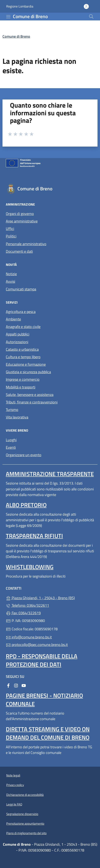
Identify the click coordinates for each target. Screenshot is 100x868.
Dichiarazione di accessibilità (25, 795)
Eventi (11, 447)
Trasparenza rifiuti (34, 536)
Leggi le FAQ (14, 804)
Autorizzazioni (17, 342)
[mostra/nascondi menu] (8, 17)
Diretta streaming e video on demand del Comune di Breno (48, 733)
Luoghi (11, 440)
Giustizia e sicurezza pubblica (28, 372)
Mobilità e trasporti (21, 387)
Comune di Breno (16, 36)
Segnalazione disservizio (22, 814)
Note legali (13, 775)
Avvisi (10, 281)
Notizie (11, 274)
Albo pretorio (26, 505)
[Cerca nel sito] (91, 16)
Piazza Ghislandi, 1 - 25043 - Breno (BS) (50, 597)
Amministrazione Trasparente (50, 474)
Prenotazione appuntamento (25, 823)
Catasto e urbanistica (22, 349)
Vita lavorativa (17, 417)
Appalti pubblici (18, 334)
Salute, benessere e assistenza (30, 395)
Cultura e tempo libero (23, 357)
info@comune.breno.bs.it (29, 637)
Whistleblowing (30, 567)
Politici (11, 236)
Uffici (10, 229)
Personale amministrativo (26, 244)
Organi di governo (20, 214)
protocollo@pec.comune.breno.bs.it (37, 645)
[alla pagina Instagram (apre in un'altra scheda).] (16, 685)
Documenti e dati (19, 251)
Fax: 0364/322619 (23, 613)
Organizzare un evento (24, 455)
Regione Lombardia (20, 6)
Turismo (12, 410)
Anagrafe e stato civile (23, 327)
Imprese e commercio (23, 379)
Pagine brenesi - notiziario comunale (44, 700)
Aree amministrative (22, 221)
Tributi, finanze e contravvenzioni (32, 402)
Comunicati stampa (21, 289)
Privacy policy (15, 785)
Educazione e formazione (26, 364)
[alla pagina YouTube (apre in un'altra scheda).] (24, 685)
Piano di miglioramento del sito (26, 833)
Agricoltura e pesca (21, 312)
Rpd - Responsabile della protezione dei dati (42, 660)
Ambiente (13, 319)
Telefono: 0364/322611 (27, 605)
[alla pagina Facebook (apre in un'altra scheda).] (8, 685)
